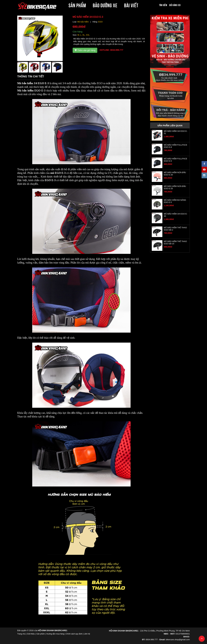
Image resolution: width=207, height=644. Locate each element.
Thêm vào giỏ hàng (85, 50)
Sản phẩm (41, 634)
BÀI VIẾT (131, 5)
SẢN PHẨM (77, 5)
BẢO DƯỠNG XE (105, 5)
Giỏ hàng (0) (175, 5)
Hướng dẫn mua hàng (55, 634)
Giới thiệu (31, 634)
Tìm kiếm (163, 5)
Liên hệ (87, 634)
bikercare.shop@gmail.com (178, 640)
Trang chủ (21, 634)
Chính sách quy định (74, 634)
